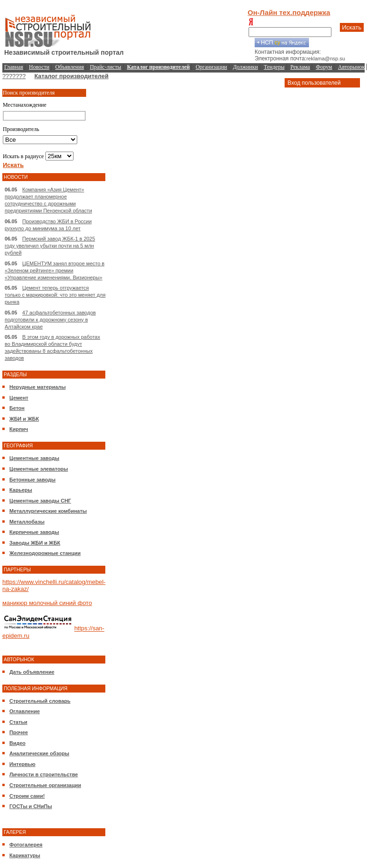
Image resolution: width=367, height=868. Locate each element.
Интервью (22, 764)
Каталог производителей (71, 76)
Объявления (70, 67)
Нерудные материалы (37, 387)
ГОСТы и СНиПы (31, 806)
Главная (14, 67)
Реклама (300, 67)
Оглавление (25, 711)
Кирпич (19, 429)
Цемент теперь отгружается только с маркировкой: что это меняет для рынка (55, 295)
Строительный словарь (40, 701)
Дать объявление (32, 672)
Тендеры (274, 67)
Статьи (18, 722)
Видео (18, 743)
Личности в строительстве (44, 774)
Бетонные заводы (33, 480)
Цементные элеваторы (39, 469)
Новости (39, 67)
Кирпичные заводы (34, 532)
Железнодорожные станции (45, 553)
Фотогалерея (26, 845)
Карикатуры (25, 855)
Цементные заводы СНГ (40, 501)
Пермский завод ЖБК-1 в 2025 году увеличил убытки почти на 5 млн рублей (50, 246)
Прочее (19, 732)
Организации (211, 67)
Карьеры (21, 490)
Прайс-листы (106, 67)
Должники (246, 67)
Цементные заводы (34, 458)
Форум (324, 67)
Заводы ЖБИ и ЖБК (35, 543)
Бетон (17, 408)
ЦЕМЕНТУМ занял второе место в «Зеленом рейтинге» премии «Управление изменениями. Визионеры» (55, 270)
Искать (352, 27)
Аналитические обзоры (39, 753)
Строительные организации (45, 785)
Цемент (19, 398)
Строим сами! (27, 796)
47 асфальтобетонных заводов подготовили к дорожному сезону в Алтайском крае (50, 320)
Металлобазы (27, 522)
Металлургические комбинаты (48, 511)
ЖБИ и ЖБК (24, 419)
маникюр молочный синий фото (47, 603)
